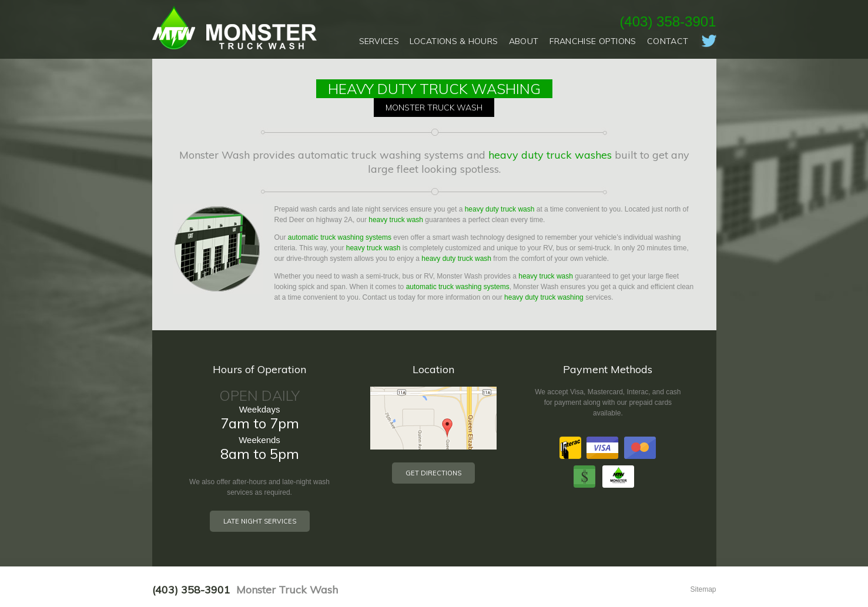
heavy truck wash (396, 220)
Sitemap (703, 589)
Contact (668, 41)
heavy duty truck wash (500, 209)
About (524, 41)
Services (379, 41)
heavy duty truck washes (550, 155)
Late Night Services (260, 521)
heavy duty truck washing (544, 297)
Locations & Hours (454, 41)
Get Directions (433, 473)
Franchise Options (593, 41)
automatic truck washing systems (340, 237)
